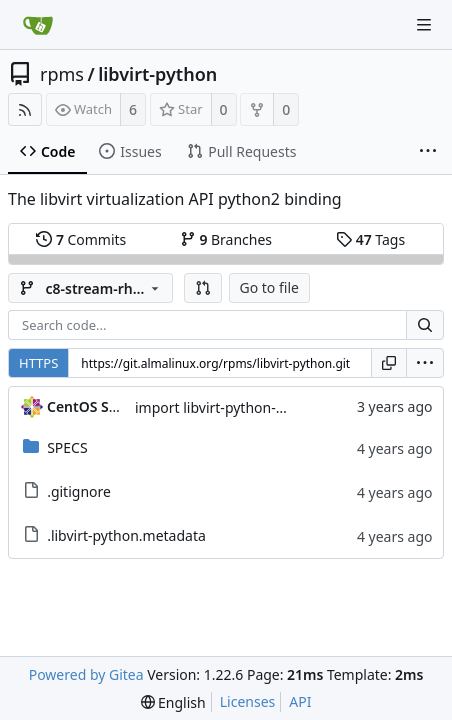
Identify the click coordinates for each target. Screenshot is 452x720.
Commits (81, 239)
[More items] (428, 152)
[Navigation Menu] (424, 25)
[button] (203, 288)
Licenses (248, 701)
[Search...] (425, 325)
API (300, 701)
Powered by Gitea (86, 674)
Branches (226, 239)
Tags (370, 239)
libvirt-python (157, 74)
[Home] (38, 25)
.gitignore (79, 491)
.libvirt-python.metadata (126, 535)
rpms (62, 74)
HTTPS (38, 363)
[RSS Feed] (25, 109)
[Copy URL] (389, 363)
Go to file (269, 287)
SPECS (67, 447)
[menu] (425, 363)
